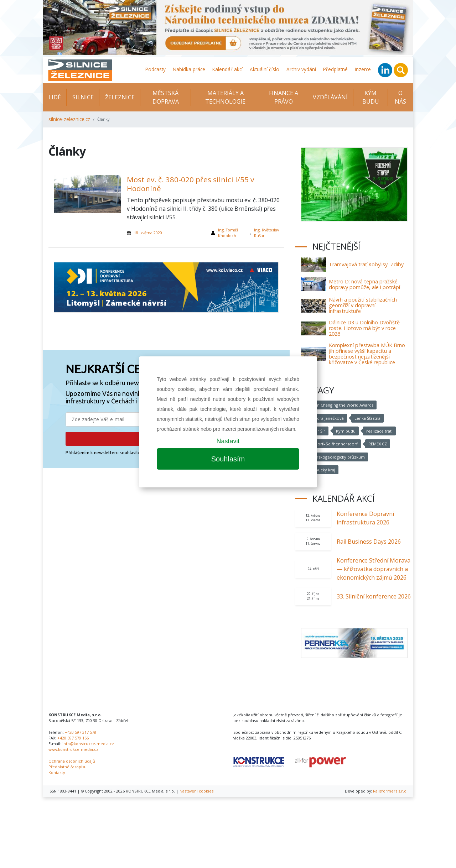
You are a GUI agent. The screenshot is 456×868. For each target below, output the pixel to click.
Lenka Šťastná (367, 418)
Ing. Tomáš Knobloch (228, 233)
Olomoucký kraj (319, 470)
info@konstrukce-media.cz (88, 744)
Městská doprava (166, 97)
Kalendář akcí (227, 69)
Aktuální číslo (265, 69)
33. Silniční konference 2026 (374, 596)
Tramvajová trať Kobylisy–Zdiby (366, 264)
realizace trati (379, 431)
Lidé (55, 97)
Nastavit (228, 441)
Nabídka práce (189, 69)
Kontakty (57, 772)
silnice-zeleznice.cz (69, 119)
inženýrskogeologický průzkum (334, 457)
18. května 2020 (148, 233)
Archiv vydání (301, 69)
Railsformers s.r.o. (390, 791)
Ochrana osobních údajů (72, 761)
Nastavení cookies (196, 791)
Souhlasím (228, 459)
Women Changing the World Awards (338, 405)
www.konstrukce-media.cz (73, 749)
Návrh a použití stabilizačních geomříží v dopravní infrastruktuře (363, 305)
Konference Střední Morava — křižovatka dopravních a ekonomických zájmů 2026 (374, 569)
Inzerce (363, 69)
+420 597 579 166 (73, 738)
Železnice (120, 97)
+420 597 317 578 (81, 732)
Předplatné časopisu (68, 767)
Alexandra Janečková (324, 418)
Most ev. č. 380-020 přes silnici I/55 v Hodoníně (190, 184)
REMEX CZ (376, 444)
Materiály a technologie (225, 97)
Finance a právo (284, 97)
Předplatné (335, 69)
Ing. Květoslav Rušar (266, 233)
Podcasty (156, 69)
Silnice (83, 97)
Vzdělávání (330, 97)
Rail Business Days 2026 (369, 542)
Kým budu (346, 431)
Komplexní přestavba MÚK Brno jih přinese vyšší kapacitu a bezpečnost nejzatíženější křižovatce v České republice (367, 354)
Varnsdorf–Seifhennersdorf (330, 444)
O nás (400, 97)
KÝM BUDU (371, 97)
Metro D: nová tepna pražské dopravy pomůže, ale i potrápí (364, 284)
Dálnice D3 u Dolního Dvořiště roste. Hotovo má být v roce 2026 (364, 328)
